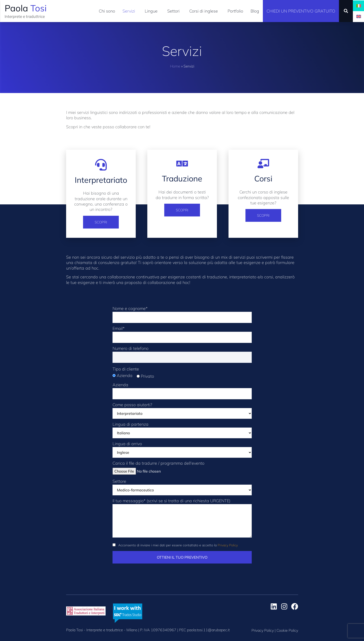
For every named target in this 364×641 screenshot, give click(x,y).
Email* (182, 333)
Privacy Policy (228, 545)
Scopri (101, 222)
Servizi (130, 11)
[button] (346, 11)
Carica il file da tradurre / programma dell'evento (158, 467)
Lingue (152, 11)
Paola (26, 8)
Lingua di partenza (182, 430)
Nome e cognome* (182, 313)
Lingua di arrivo (182, 450)
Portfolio (235, 11)
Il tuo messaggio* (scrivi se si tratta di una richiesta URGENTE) (182, 520)
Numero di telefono (182, 353)
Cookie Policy (287, 630)
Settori (175, 11)
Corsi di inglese (205, 11)
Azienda (182, 390)
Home (175, 66)
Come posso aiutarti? (182, 411)
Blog (255, 11)
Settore (182, 487)
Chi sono (107, 11)
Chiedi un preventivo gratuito (301, 11)
